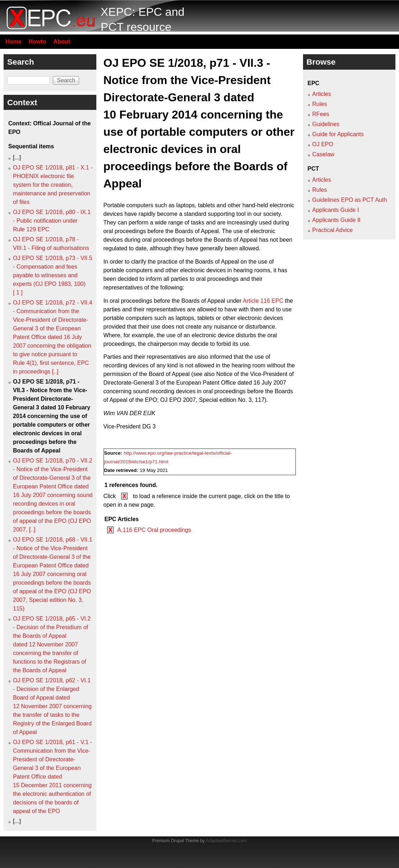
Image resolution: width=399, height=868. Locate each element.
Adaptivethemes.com (226, 841)
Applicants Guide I (336, 210)
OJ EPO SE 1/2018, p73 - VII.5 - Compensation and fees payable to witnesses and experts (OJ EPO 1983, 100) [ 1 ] (53, 275)
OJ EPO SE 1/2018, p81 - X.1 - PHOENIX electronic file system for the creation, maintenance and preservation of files (53, 185)
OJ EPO (323, 144)
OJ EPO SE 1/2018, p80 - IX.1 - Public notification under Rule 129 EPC (52, 221)
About (61, 41)
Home (13, 41)
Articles (322, 94)
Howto (37, 41)
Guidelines (326, 124)
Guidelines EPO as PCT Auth (350, 200)
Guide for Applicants (338, 134)
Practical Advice (333, 230)
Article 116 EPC (263, 301)
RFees (321, 114)
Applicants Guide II (336, 220)
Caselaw (323, 154)
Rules (320, 104)
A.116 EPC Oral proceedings (154, 530)
